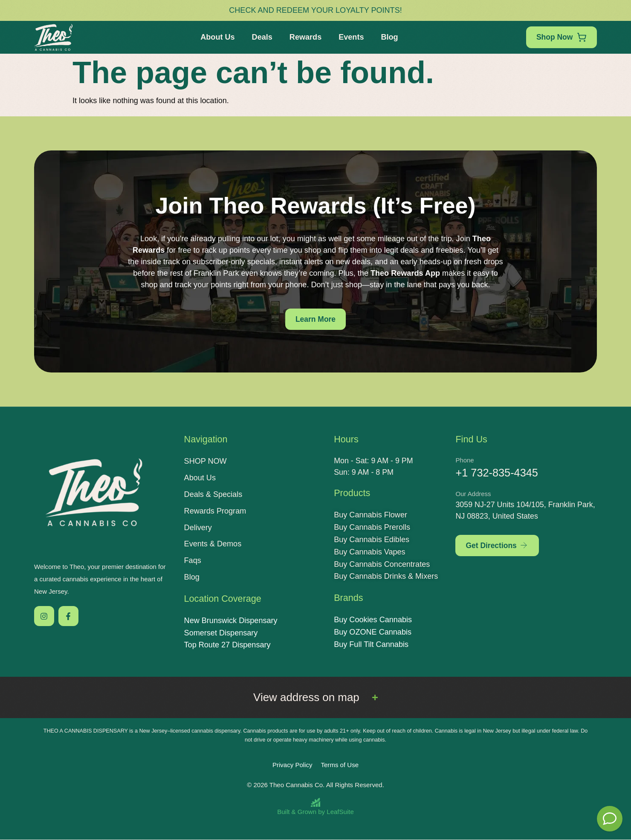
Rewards (305, 37)
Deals (261, 37)
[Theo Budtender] (610, 819)
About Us (217, 37)
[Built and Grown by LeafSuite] (315, 807)
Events (350, 37)
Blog (389, 37)
